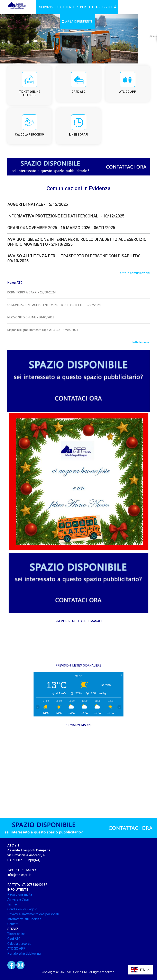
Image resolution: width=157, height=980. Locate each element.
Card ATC (14, 939)
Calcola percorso (19, 944)
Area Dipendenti (77, 22)
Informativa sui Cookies (24, 919)
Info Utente (66, 7)
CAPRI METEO (78, 643)
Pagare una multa (20, 895)
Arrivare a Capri (18, 899)
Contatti (13, 924)
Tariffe (12, 904)
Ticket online (16, 934)
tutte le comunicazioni (135, 273)
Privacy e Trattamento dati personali (33, 914)
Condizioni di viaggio (22, 909)
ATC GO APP (16, 949)
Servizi (45, 7)
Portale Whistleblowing (24, 953)
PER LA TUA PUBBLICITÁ (98, 7)
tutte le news (141, 342)
